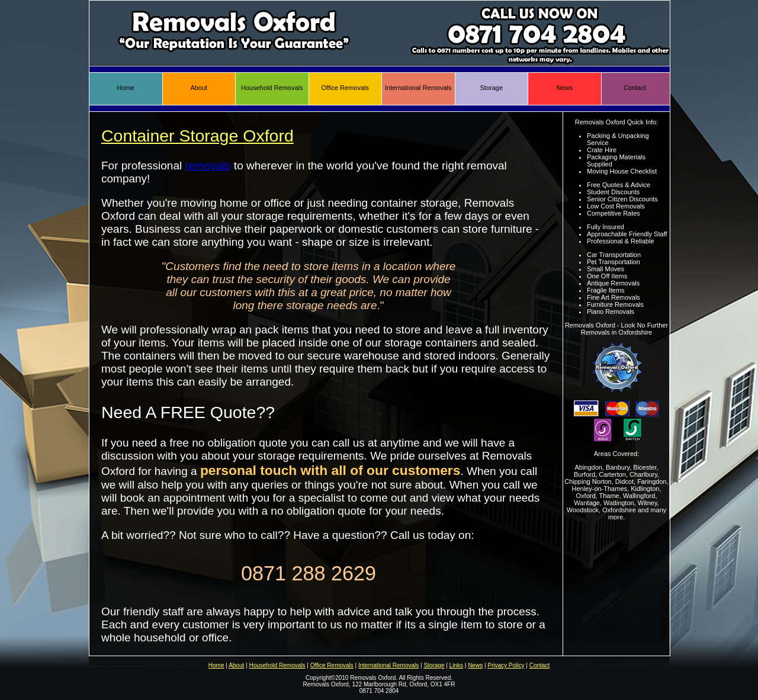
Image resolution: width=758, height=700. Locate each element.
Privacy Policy (506, 665)
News (564, 88)
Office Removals (346, 88)
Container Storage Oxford (197, 136)
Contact (635, 88)
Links (456, 665)
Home (126, 88)
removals (208, 166)
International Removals (418, 88)
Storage (491, 88)
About (199, 88)
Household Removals (272, 88)
